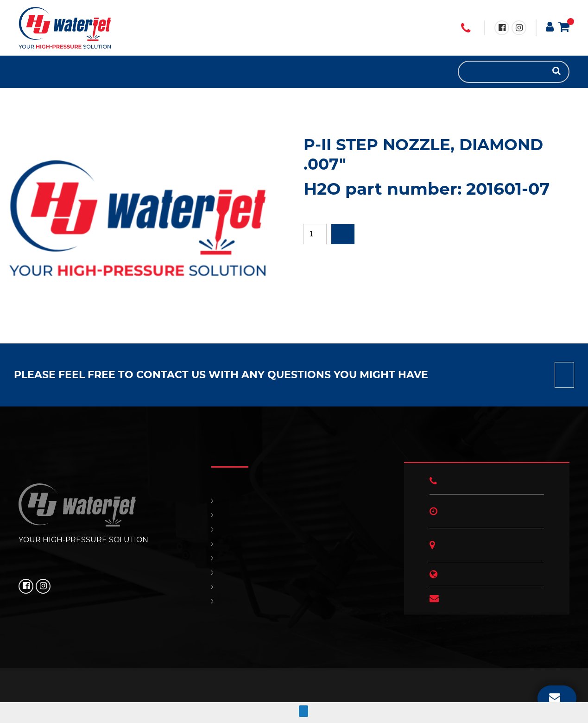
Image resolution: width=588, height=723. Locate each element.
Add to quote (343, 234)
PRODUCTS (32, 72)
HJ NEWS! (79, 72)
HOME (23, 72)
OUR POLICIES (70, 72)
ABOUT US (88, 72)
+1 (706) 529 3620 (466, 28)
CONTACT (60, 72)
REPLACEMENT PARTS (42, 72)
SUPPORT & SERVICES (51, 72)
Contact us (564, 375)
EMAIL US (555, 697)
